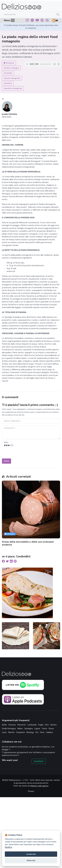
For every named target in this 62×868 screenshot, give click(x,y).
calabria (49, 732)
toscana (12, 725)
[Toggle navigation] (8, 20)
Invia (6, 461)
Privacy (31, 791)
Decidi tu (8, 847)
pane (42, 732)
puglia (41, 725)
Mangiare (9, 63)
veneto (53, 725)
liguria (37, 729)
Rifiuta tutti (31, 860)
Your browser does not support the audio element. (43, 64)
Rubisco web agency (39, 786)
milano (20, 729)
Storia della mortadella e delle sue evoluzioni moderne (28, 543)
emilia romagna (9, 729)
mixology (30, 732)
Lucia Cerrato (9, 114)
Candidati (39, 761)
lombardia (32, 725)
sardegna (29, 729)
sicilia (4, 725)
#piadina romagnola (13, 88)
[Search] (31, 14)
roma (51, 729)
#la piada (8, 73)
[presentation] (21, 454)
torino (44, 729)
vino (47, 725)
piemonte (21, 725)
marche (11, 732)
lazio (4, 732)
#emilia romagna (11, 68)
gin (37, 732)
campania (20, 732)
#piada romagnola (12, 78)
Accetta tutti (31, 854)
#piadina (8, 83)
